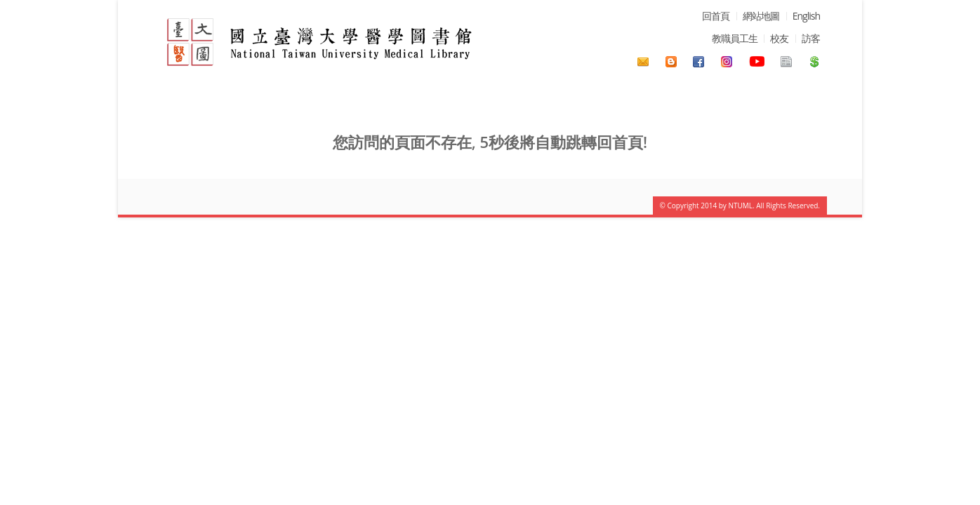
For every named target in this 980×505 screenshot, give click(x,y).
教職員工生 (735, 38)
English (806, 16)
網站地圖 (761, 16)
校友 (779, 38)
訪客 (811, 38)
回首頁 (716, 16)
